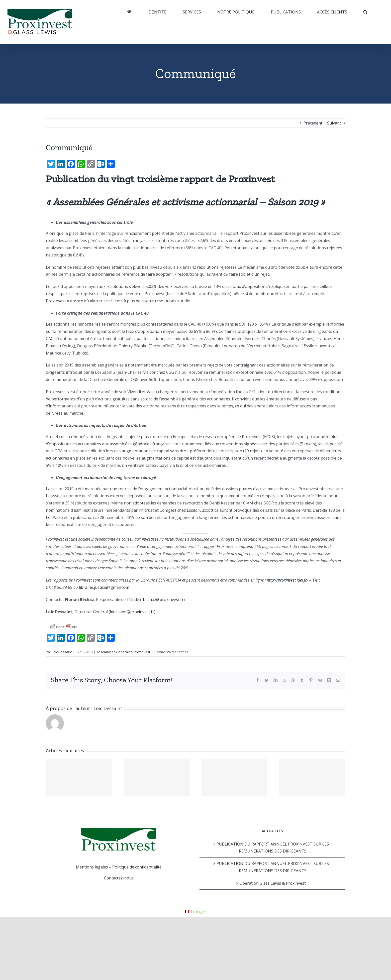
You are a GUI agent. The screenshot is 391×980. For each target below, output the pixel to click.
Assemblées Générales (115, 652)
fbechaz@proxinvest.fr (162, 600)
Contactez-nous (119, 878)
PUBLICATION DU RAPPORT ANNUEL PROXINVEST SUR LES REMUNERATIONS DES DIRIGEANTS (273, 848)
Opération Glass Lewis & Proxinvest (273, 883)
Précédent (313, 123)
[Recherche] (365, 12)
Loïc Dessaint (62, 652)
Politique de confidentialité (137, 867)
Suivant (334, 123)
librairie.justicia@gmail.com (104, 587)
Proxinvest (142, 652)
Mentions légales (92, 867)
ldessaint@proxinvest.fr (132, 612)
